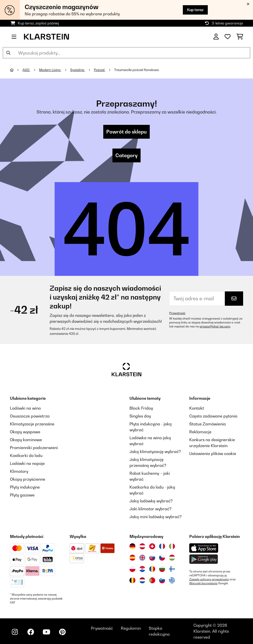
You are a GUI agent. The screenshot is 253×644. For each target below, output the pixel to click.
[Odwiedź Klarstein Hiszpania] (132, 558)
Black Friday (141, 408)
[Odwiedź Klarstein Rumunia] (152, 569)
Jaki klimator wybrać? (150, 509)
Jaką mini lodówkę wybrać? (156, 517)
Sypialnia (78, 70)
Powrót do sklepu (126, 132)
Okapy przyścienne (28, 479)
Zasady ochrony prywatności (209, 579)
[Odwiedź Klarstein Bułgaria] (162, 569)
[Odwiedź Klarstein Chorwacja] (142, 569)
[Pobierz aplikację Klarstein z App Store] (204, 548)
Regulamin (131, 628)
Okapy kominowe (26, 440)
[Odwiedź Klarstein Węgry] (172, 558)
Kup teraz (195, 10)
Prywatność (177, 313)
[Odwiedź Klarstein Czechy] (162, 558)
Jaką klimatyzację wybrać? (155, 452)
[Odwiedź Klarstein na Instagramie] (15, 632)
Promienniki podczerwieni (34, 448)
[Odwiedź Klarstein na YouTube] (46, 632)
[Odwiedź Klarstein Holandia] (142, 580)
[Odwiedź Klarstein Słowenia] (162, 580)
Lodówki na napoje (27, 463)
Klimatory (19, 471)
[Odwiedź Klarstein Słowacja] (152, 558)
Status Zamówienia (208, 424)
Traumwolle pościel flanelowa (137, 70)
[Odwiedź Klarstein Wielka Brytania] (142, 558)
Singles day (140, 416)
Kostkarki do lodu (26, 455)
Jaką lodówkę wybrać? (151, 501)
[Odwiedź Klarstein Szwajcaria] (152, 546)
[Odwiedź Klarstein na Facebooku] (31, 632)
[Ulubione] (228, 37)
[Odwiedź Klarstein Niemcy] (132, 546)
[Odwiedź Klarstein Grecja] (172, 581)
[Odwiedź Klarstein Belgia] (132, 580)
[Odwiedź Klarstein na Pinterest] (62, 632)
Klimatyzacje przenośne (32, 424)
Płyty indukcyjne (25, 487)
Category (126, 155)
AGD (26, 70)
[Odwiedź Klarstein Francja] (162, 546)
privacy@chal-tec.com (215, 326)
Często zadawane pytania (213, 416)
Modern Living (50, 70)
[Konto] (216, 37)
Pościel (100, 70)
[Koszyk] (240, 37)
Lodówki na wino (25, 408)
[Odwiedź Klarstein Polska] (132, 569)
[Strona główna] (16, 70)
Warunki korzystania (203, 583)
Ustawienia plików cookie (213, 454)
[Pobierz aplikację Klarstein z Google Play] (204, 559)
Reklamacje (200, 432)
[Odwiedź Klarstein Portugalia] (152, 580)
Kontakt (197, 408)
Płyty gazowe (22, 495)
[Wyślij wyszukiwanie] (8, 53)
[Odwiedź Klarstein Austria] (142, 546)
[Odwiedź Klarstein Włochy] (172, 546)
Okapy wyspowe (25, 432)
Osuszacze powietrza (30, 416)
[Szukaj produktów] (126, 53)
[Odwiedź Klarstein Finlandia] (172, 569)
